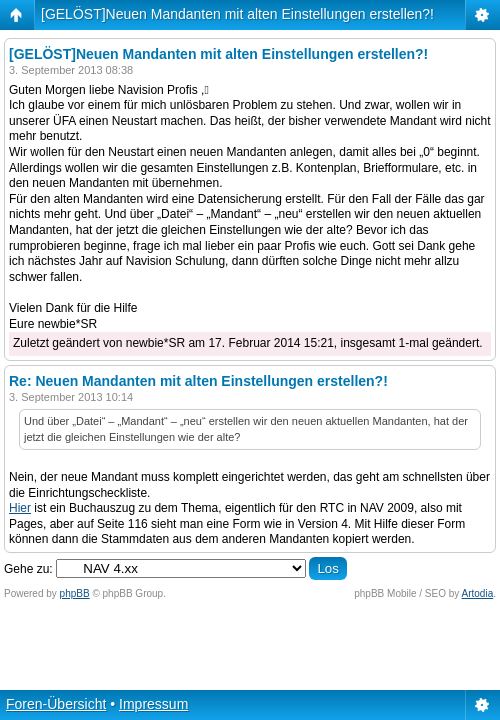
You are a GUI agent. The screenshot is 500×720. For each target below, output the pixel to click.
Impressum (153, 704)
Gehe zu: (28, 569)
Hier (20, 508)
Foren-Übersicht (56, 704)
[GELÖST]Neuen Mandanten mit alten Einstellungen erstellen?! (237, 14)
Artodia (478, 593)
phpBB (75, 593)
